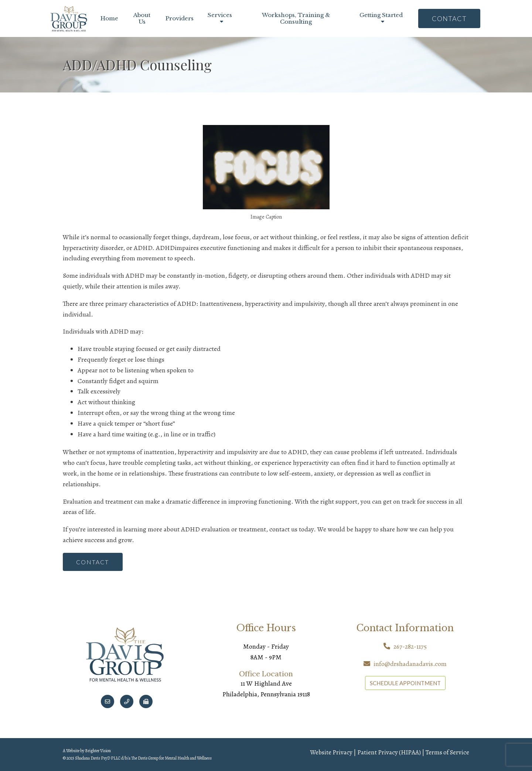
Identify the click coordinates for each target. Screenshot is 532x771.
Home (109, 18)
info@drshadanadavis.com (410, 664)
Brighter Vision (98, 751)
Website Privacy (331, 753)
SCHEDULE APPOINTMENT (405, 683)
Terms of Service (447, 753)
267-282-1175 (410, 647)
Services (220, 15)
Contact (449, 18)
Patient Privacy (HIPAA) (389, 753)
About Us (142, 18)
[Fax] (146, 702)
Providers (180, 18)
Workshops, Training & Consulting (296, 18)
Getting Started (381, 15)
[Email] (108, 702)
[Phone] (127, 702)
